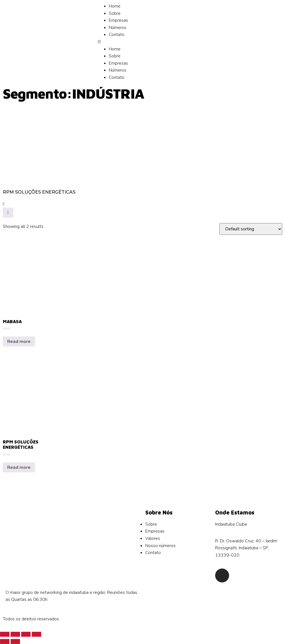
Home (115, 6)
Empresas (118, 20)
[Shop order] (251, 229)
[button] (142, 42)
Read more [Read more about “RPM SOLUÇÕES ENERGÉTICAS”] (19, 467)
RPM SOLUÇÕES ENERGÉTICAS (39, 192)
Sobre (115, 13)
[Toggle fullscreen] (26, 634)
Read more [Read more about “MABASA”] (19, 341)
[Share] (15, 634)
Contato (117, 35)
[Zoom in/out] (36, 634)
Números (118, 28)
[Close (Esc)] (5, 634)
